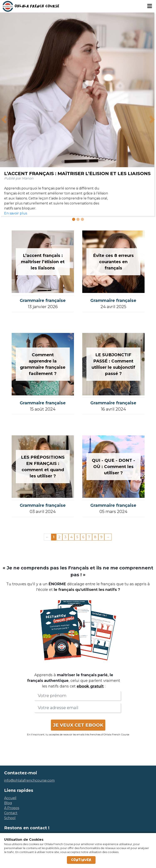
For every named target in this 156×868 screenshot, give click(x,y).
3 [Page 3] (65, 537)
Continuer (81, 860)
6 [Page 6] (83, 537)
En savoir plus (16, 213)
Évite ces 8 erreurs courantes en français (113, 262)
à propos (12, 808)
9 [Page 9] (101, 537)
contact (11, 813)
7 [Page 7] (89, 537)
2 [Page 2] (59, 537)
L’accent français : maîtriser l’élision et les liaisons (77, 174)
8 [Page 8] (95, 537)
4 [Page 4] (71, 537)
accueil (10, 798)
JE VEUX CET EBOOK (78, 725)
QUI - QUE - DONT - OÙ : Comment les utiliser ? (113, 467)
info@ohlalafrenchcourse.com (29, 780)
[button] (4, 119)
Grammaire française (43, 300)
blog (8, 803)
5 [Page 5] (77, 537)
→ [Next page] (108, 537)
